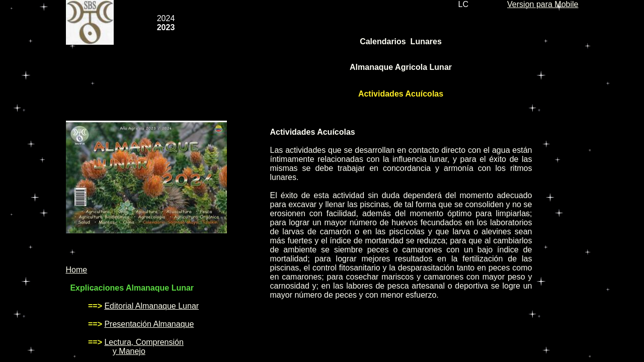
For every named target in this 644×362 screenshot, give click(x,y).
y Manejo (129, 351)
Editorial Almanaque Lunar (151, 306)
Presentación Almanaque (149, 324)
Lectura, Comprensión (144, 342)
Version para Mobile (543, 4)
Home (77, 270)
